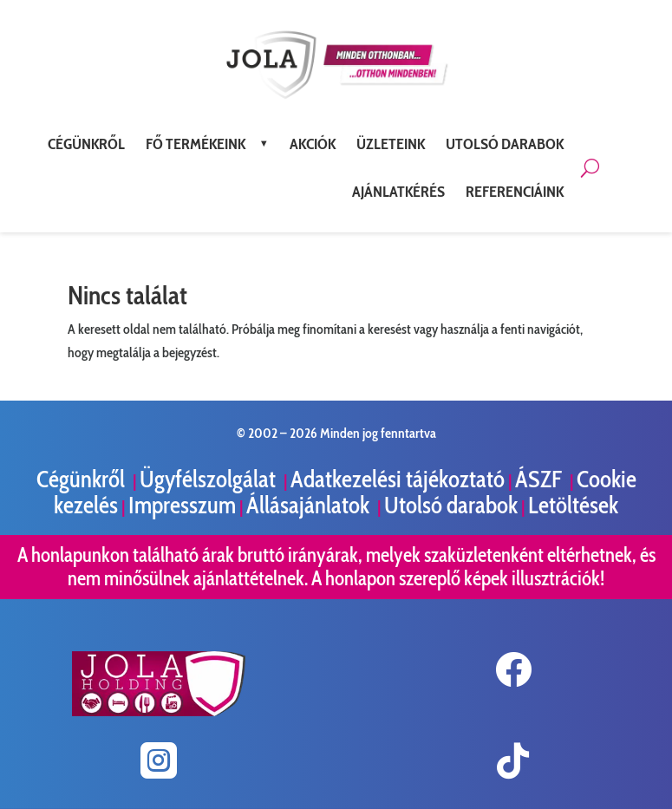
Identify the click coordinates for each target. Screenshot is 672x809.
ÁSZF (541, 479)
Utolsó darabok (451, 505)
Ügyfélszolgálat (210, 479)
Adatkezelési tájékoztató (398, 479)
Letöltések (573, 505)
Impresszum (182, 505)
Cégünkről (83, 479)
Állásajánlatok (310, 505)
